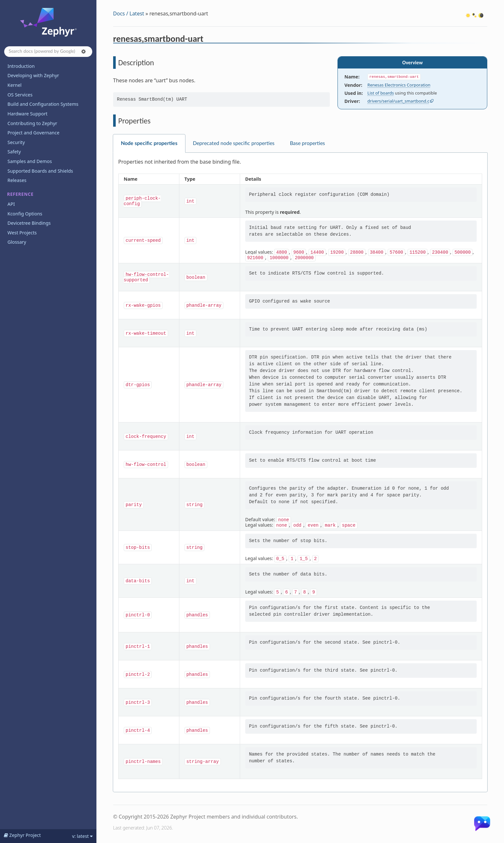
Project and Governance (33, 133)
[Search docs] (48, 52)
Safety (14, 152)
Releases (17, 180)
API (11, 204)
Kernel (14, 85)
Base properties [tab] (307, 143)
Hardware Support (27, 114)
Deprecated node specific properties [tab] (234, 143)
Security (16, 142)
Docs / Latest (129, 14)
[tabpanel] (300, 472)
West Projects (22, 233)
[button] (84, 51)
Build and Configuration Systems (43, 104)
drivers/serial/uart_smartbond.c (398, 101)
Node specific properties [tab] (149, 143)
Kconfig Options (25, 214)
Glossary (17, 242)
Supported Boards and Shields (40, 171)
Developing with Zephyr (33, 75)
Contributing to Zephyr (32, 123)
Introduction (21, 66)
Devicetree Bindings (29, 223)
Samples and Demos (30, 161)
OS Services (20, 95)
